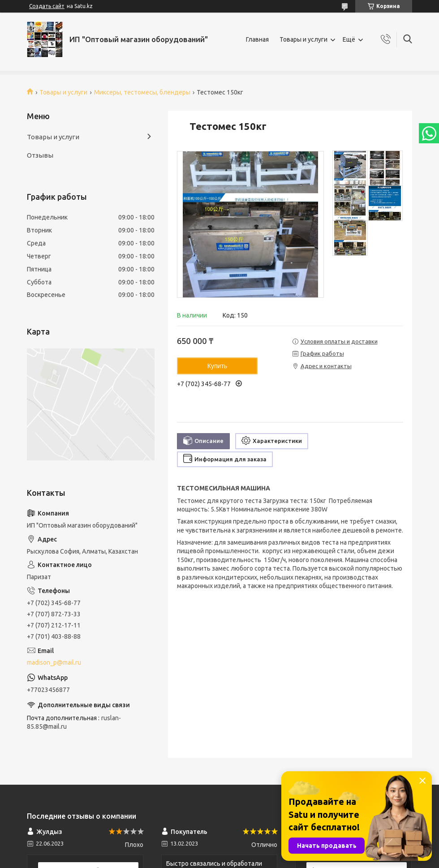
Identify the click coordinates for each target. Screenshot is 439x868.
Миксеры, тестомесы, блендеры (142, 92)
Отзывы (40, 155)
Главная (257, 39)
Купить (217, 366)
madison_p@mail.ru (54, 662)
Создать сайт (47, 6)
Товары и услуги (303, 39)
